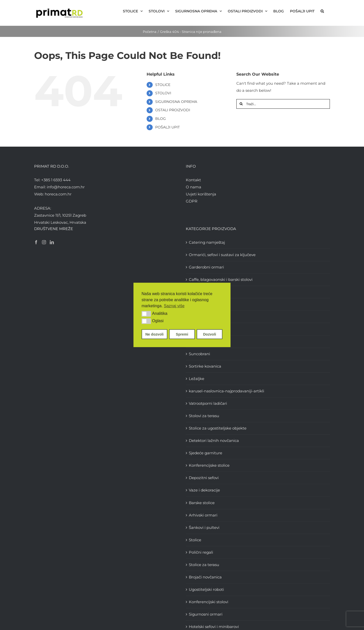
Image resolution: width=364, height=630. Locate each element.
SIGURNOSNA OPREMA (176, 102)
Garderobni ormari (206, 267)
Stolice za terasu (204, 565)
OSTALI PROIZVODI (173, 110)
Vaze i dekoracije (204, 490)
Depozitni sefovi (204, 478)
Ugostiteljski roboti (206, 589)
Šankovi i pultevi (204, 527)
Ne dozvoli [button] (154, 334)
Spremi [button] (182, 334)
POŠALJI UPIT (167, 127)
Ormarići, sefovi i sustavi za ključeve (222, 255)
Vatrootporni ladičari (208, 403)
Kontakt (193, 180)
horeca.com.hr (58, 194)
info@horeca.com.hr (66, 187)
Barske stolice (202, 503)
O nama (194, 187)
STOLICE (163, 85)
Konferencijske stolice (209, 465)
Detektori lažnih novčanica (214, 441)
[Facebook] (36, 242)
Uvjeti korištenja (201, 194)
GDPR (192, 201)
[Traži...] (283, 104)
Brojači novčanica (205, 577)
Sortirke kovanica (205, 366)
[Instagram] (44, 242)
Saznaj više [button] (174, 306)
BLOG (161, 119)
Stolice (195, 540)
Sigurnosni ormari (206, 614)
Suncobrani (199, 354)
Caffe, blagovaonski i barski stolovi (221, 279)
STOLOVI (163, 93)
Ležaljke (197, 379)
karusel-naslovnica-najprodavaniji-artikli (226, 391)
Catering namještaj (207, 242)
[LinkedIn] (52, 242)
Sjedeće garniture (206, 453)
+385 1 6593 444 (56, 180)
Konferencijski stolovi (209, 602)
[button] (146, 314)
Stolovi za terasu (204, 416)
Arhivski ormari (203, 515)
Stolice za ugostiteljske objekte (218, 428)
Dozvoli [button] (209, 334)
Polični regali (201, 552)
